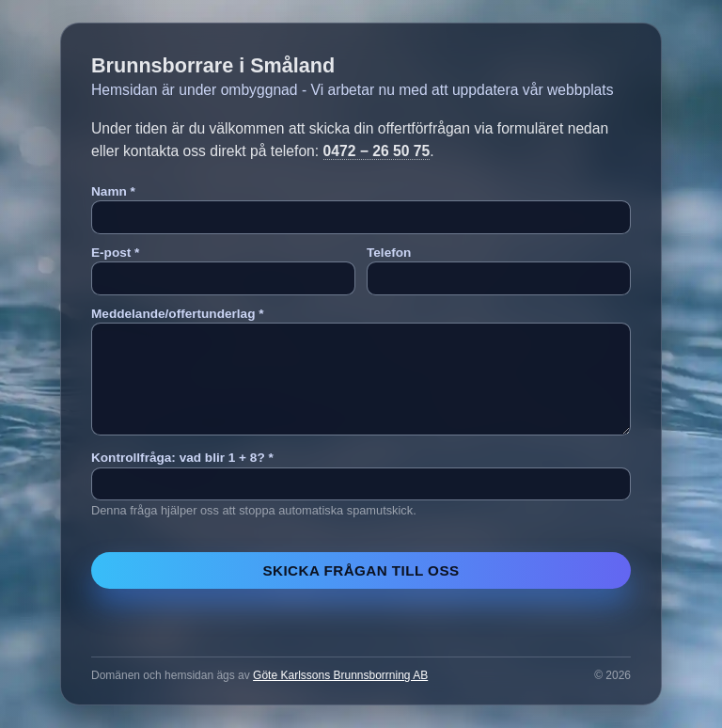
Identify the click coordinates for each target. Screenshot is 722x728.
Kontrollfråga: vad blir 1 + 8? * (182, 458)
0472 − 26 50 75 (377, 151)
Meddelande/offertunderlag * (178, 314)
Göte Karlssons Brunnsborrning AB (340, 675)
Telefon (389, 253)
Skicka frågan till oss (361, 570)
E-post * (115, 253)
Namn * (113, 191)
